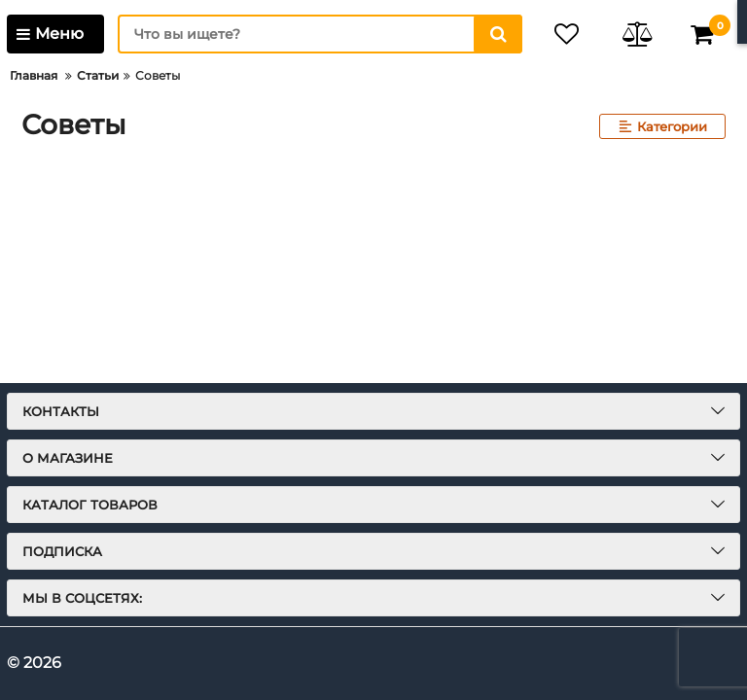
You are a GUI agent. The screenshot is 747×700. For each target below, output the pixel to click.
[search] (320, 34)
